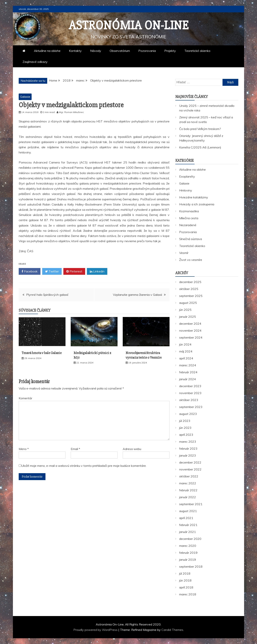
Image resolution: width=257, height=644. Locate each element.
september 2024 (191, 337)
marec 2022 (188, 483)
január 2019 (188, 560)
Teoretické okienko (197, 51)
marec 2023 (188, 442)
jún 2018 (185, 580)
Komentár (25, 398)
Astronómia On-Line (129, 25)
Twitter (52, 271)
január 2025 (188, 317)
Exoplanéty (187, 176)
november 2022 (190, 469)
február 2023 (188, 448)
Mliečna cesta (189, 218)
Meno (24, 449)
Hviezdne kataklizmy (194, 197)
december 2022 (190, 462)
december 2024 (190, 324)
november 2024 (190, 330)
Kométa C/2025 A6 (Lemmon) (200, 147)
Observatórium (120, 51)
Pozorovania (147, 51)
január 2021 (188, 532)
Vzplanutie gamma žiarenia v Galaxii (137, 295)
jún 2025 (185, 310)
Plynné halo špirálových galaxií (47, 295)
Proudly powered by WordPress (96, 630)
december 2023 (190, 386)
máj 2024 (186, 351)
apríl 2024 (186, 358)
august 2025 (188, 303)
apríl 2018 (186, 587)
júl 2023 (185, 421)
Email (75, 449)
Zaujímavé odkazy (35, 62)
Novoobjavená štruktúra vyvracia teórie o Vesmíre (144, 355)
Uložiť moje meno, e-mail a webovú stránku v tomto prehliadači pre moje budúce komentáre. (84, 466)
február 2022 (188, 490)
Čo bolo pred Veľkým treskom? (200, 129)
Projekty (170, 51)
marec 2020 (188, 546)
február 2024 (188, 372)
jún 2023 (185, 428)
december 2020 (190, 539)
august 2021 (188, 511)
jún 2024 (185, 344)
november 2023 (190, 393)
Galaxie (25, 97)
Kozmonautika (189, 211)
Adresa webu (132, 449)
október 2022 (189, 476)
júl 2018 (185, 573)
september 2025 (191, 296)
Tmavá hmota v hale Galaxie (42, 353)
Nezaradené (188, 225)
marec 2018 (188, 594)
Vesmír (184, 253)
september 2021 (191, 504)
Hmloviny (186, 190)
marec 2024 (188, 365)
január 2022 (188, 497)
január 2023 (188, 455)
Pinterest (74, 271)
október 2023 (189, 400)
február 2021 (188, 525)
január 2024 (188, 379)
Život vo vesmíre (191, 260)
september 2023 (191, 407)
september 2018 (191, 566)
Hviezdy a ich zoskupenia (197, 204)
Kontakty (75, 51)
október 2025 (189, 289)
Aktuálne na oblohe (47, 51)
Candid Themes (172, 630)
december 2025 (190, 282)
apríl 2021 (186, 518)
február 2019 (188, 553)
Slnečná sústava (191, 239)
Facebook (30, 271)
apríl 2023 (186, 435)
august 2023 (188, 414)
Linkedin (97, 271)
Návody (96, 51)
